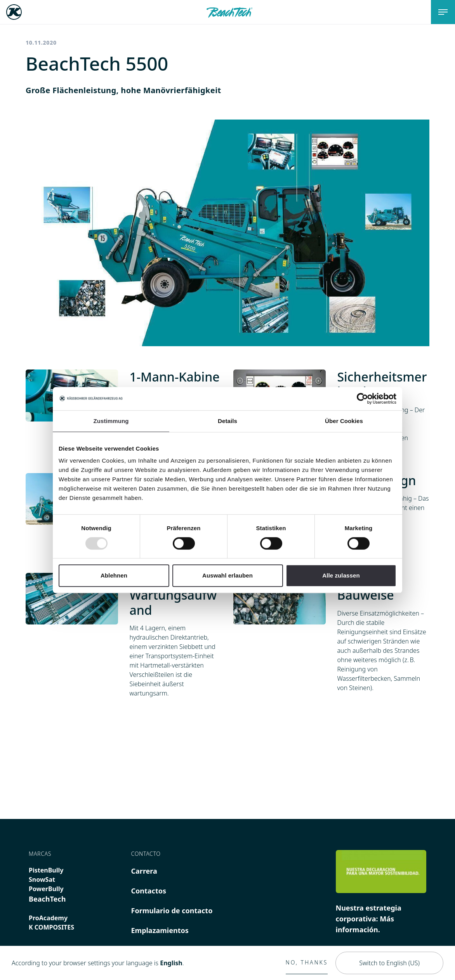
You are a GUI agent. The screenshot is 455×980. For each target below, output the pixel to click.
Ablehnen (114, 575)
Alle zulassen (341, 575)
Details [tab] (227, 421)
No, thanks (307, 962)
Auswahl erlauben (227, 575)
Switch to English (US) (389, 963)
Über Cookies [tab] (344, 421)
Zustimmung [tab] (111, 421)
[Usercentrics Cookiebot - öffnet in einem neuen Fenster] (362, 399)
